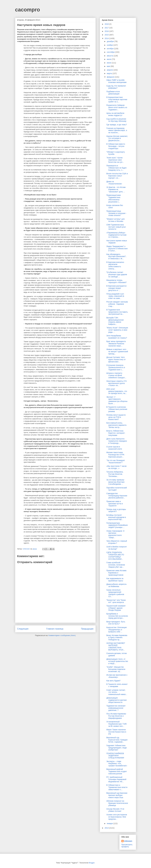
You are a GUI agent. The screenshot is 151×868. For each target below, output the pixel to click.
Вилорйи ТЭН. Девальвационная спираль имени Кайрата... (115, 321)
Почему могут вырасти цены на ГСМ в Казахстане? (116, 417)
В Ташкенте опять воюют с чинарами (117, 685)
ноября (110, 45)
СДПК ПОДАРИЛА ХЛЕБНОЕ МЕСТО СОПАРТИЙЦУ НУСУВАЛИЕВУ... (115, 556)
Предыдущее (87, 629)
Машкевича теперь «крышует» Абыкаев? (116, 281)
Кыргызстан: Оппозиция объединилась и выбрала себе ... (116, 630)
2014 (107, 38)
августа (110, 56)
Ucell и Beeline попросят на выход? (117, 548)
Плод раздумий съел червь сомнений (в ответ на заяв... (115, 296)
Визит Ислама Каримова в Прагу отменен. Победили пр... (117, 638)
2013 (107, 828)
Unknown (128, 841)
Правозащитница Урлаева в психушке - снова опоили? (116, 213)
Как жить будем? (113, 681)
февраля (111, 77)
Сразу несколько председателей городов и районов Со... (115, 593)
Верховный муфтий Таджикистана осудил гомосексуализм (116, 771)
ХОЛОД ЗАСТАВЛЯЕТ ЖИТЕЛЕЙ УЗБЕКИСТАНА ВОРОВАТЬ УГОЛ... (116, 646)
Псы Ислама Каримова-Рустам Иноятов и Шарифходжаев (116, 716)
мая (109, 66)
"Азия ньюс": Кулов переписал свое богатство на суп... (115, 160)
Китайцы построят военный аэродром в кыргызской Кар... (116, 517)
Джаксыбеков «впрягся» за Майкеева (116, 585)
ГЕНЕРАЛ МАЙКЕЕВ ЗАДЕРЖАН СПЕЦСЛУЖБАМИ (115, 756)
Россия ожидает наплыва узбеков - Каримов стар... (117, 304)
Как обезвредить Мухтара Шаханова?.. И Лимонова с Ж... (116, 256)
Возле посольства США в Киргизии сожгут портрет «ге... (117, 176)
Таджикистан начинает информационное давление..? (116, 708)
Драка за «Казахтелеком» (114, 183)
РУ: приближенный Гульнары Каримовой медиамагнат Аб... (116, 779)
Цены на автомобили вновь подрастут (115, 114)
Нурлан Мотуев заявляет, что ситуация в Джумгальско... (117, 138)
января (110, 823)
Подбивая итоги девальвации (113, 93)
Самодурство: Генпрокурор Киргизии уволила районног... (117, 496)
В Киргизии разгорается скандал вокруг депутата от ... (116, 288)
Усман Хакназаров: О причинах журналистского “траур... (115, 534)
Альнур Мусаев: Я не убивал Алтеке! (115, 810)
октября (110, 49)
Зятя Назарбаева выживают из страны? (117, 337)
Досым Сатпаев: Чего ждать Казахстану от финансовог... (116, 359)
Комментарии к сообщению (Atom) (62, 635)
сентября (111, 52)
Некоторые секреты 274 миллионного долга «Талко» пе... (116, 383)
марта (110, 73)
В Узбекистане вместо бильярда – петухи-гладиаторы (116, 146)
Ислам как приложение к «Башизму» (117, 676)
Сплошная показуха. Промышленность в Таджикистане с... (116, 367)
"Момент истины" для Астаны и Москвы (115, 220)
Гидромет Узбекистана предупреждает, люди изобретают (116, 748)
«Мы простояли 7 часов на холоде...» (116, 467)
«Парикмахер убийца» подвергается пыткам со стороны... (116, 235)
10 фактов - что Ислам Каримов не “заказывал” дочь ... (116, 189)
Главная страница (55, 629)
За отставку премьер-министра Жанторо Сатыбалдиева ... (115, 482)
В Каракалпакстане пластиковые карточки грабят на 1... (117, 99)
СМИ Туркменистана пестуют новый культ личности (116, 227)
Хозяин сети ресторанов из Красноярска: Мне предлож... (117, 817)
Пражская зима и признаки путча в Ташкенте (114, 504)
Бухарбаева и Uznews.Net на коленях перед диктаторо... (117, 616)
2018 (107, 24)
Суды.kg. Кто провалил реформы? (116, 87)
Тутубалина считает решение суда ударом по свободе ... (117, 274)
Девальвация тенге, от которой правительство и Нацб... (117, 661)
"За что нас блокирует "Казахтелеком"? (116, 461)
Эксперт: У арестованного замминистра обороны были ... (117, 400)
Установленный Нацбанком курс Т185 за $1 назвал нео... (116, 724)
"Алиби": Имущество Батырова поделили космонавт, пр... (116, 669)
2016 (107, 31)
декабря (111, 41)
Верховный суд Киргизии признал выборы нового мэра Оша (117, 795)
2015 (107, 35)
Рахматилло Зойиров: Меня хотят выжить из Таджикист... (117, 107)
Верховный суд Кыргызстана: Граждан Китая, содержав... (117, 740)
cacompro (28, 10)
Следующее (23, 629)
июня (109, 63)
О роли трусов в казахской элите (114, 448)
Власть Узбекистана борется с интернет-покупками (116, 433)
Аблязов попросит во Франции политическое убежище (117, 803)
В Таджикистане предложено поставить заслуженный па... (117, 312)
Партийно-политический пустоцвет (117, 489)
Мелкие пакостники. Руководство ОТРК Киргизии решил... (115, 455)
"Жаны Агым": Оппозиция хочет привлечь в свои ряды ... (117, 330)
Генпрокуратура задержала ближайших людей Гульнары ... (117, 525)
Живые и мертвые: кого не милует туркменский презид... (117, 352)
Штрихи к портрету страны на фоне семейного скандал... (116, 375)
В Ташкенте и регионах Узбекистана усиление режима (117, 409)
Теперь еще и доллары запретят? (116, 510)
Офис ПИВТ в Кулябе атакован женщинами (116, 81)
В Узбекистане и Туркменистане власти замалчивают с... (117, 787)
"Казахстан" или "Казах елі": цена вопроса (116, 601)
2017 (107, 28)
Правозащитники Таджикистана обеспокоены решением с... (113, 198)
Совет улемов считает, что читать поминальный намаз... (117, 692)
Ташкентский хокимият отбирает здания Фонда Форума (116, 608)
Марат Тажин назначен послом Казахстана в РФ (116, 732)
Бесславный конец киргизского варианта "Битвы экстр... (116, 425)
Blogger (92, 863)
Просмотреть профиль (127, 846)
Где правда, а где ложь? (117, 125)
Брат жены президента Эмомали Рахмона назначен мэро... (116, 344)
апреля (110, 70)
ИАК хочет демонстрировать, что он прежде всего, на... (117, 391)
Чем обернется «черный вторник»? (117, 542)
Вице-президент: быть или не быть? (116, 623)
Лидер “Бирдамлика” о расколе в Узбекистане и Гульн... (117, 249)
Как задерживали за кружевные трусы (115, 580)
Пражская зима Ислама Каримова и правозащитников (116, 573)
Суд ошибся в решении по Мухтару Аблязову (116, 120)
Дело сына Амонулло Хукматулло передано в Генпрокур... (117, 441)
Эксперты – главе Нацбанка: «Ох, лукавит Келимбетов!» (117, 764)
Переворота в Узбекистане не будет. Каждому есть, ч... (117, 168)
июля (109, 59)
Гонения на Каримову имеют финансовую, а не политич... (117, 130)
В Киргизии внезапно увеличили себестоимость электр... (115, 265)
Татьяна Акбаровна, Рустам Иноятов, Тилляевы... (115, 474)
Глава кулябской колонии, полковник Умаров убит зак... (116, 565)
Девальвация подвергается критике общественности (116, 700)
